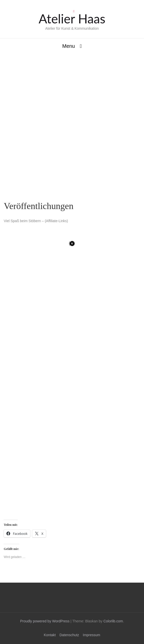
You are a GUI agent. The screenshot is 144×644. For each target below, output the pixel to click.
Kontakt (50, 635)
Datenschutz (69, 635)
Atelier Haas (72, 19)
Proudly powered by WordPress (45, 621)
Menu (69, 46)
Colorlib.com (113, 621)
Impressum (92, 635)
